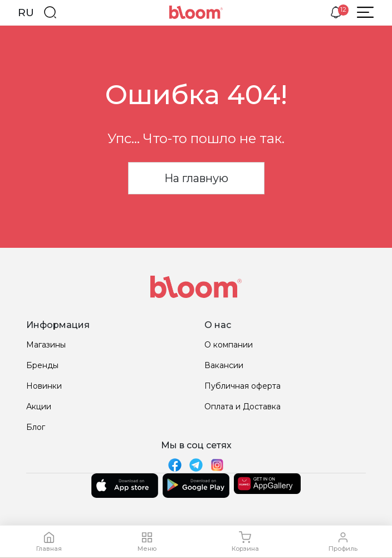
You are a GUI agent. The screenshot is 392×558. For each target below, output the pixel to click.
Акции (39, 407)
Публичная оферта (242, 386)
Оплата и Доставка (242, 407)
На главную (196, 178)
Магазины (46, 345)
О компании (229, 345)
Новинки (44, 386)
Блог (36, 427)
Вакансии (224, 365)
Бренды (42, 365)
